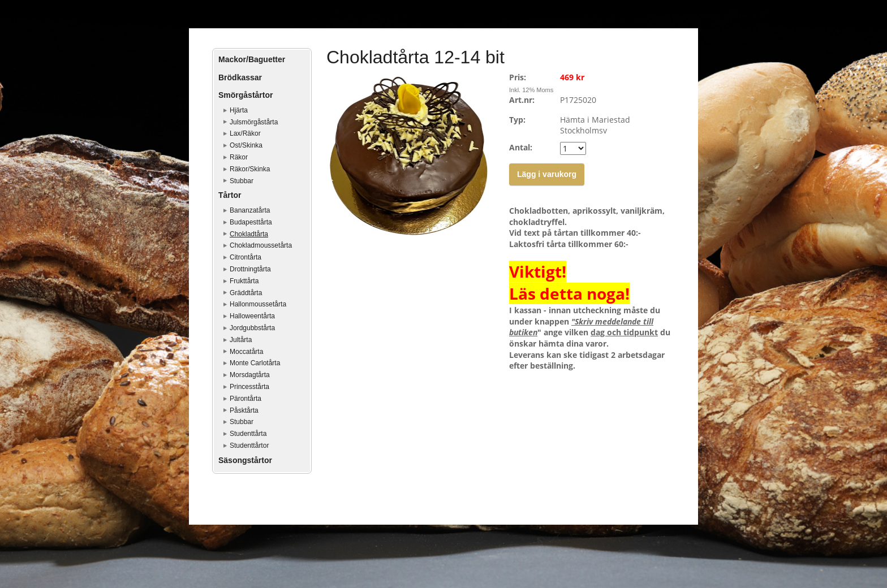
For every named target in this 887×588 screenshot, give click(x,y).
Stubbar (242, 181)
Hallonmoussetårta (258, 304)
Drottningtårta (250, 269)
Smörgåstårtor (246, 95)
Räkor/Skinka (250, 169)
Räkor (239, 157)
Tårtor (230, 195)
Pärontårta (246, 399)
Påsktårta (244, 410)
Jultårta (241, 340)
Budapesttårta (251, 222)
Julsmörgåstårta (254, 122)
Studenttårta (248, 434)
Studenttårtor (249, 446)
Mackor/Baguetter (252, 59)
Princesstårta (249, 387)
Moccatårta (246, 352)
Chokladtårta (249, 234)
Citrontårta (246, 257)
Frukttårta (244, 281)
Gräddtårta (246, 293)
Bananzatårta (250, 210)
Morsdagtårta (250, 375)
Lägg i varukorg (547, 174)
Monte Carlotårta (255, 363)
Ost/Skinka (246, 145)
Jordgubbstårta (252, 328)
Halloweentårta (252, 316)
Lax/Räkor (245, 133)
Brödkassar (240, 77)
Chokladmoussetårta (261, 245)
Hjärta (239, 110)
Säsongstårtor (245, 460)
